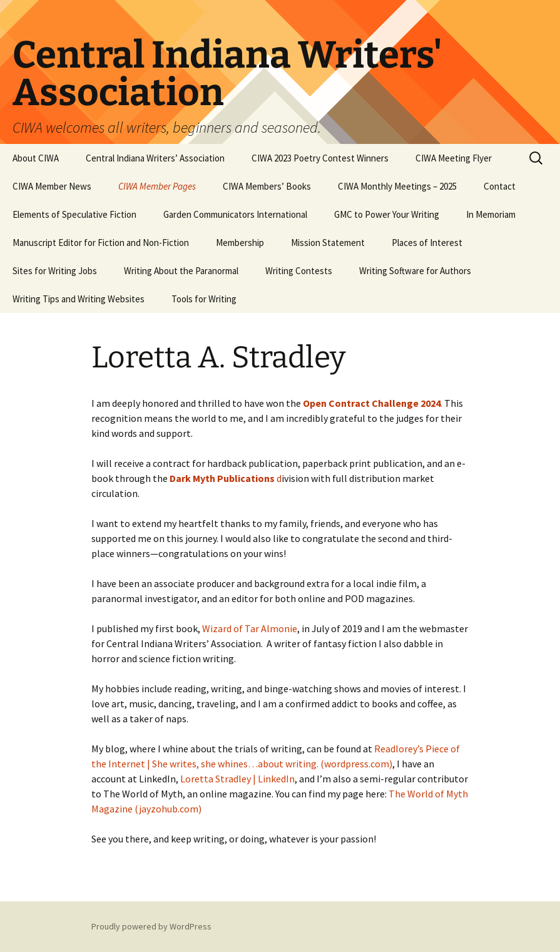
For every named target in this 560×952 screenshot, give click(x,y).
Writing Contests (299, 271)
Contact (500, 186)
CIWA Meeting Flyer (454, 158)
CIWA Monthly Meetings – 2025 (397, 186)
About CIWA (36, 158)
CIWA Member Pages (157, 186)
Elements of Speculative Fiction (74, 214)
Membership (240, 243)
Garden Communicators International (235, 214)
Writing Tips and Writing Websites (79, 299)
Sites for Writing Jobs (55, 271)
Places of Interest (427, 243)
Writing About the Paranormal (181, 271)
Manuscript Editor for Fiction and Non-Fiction (101, 243)
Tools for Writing (204, 299)
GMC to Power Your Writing (387, 214)
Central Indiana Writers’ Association (155, 158)
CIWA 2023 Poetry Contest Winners (320, 158)
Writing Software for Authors (415, 271)
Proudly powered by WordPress (151, 926)
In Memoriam (491, 214)
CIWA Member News (52, 186)
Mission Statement (328, 243)
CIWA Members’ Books (267, 186)
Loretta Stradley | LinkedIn (237, 779)
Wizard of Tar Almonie (250, 628)
